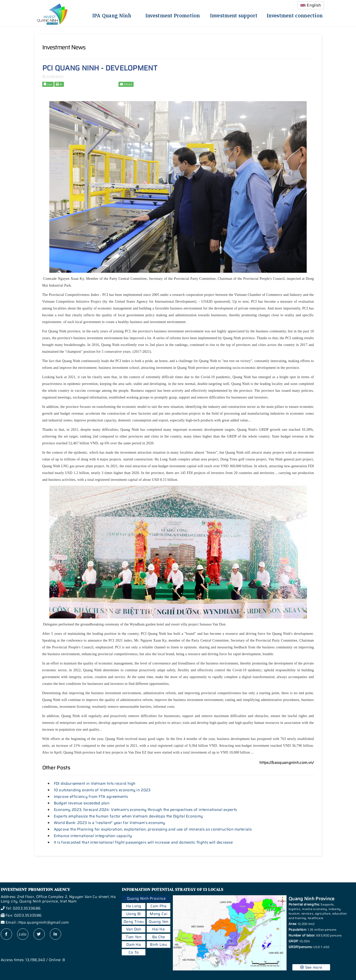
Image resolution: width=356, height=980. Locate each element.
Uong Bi (134, 914)
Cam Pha (159, 906)
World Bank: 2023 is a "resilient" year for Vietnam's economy (110, 823)
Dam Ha (134, 945)
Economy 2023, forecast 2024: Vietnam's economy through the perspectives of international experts (145, 810)
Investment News (64, 47)
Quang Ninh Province (146, 898)
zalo (23, 934)
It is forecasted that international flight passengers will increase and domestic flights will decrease (143, 842)
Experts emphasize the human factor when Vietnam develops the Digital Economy (128, 816)
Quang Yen (159, 922)
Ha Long (134, 906)
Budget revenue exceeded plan (82, 803)
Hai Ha (159, 929)
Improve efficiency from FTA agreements (91, 797)
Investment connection (295, 15)
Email (126, 84)
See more (311, 967)
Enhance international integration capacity (93, 836)
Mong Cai (158, 914)
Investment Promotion (173, 15)
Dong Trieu (134, 922)
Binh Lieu (159, 945)
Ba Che (159, 937)
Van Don (134, 929)
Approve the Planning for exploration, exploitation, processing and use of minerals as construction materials (153, 829)
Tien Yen (133, 937)
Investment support (234, 15)
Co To (134, 952)
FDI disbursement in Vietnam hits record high (95, 783)
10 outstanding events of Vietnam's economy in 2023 (102, 790)
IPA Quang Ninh (112, 15)
